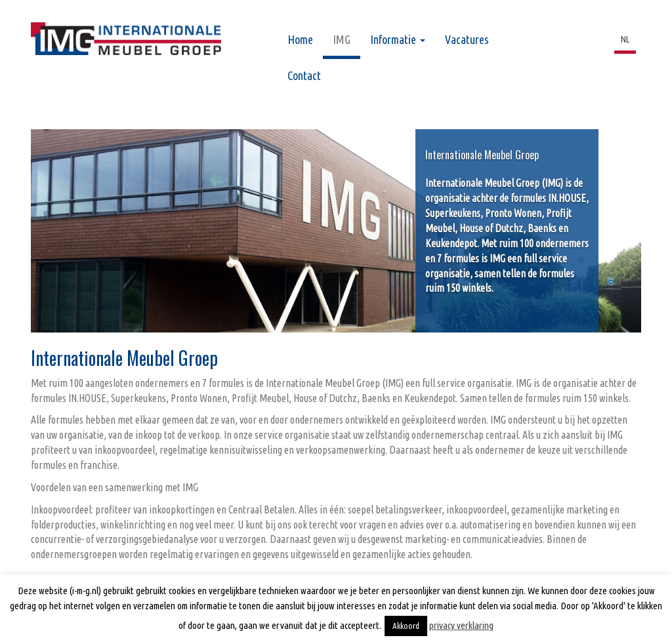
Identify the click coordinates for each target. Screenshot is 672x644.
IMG (342, 39)
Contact (304, 75)
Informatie (398, 39)
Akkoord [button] (406, 626)
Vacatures (467, 39)
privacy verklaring (461, 625)
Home (300, 39)
